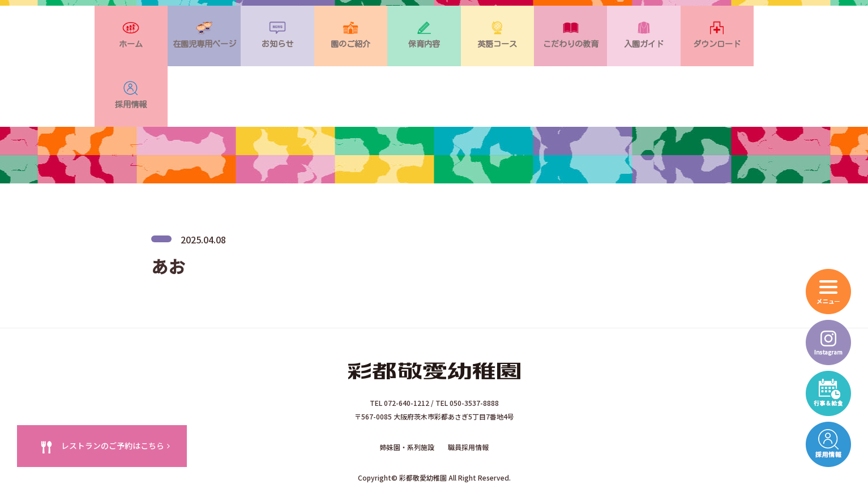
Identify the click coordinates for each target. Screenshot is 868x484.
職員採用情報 (468, 395)
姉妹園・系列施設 (407, 395)
